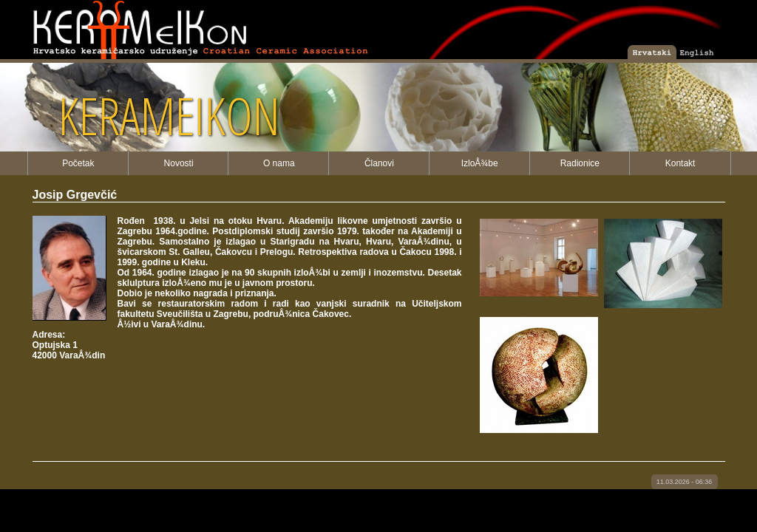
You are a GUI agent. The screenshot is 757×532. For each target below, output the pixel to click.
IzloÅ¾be (480, 163)
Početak (78, 163)
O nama (279, 163)
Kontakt (680, 163)
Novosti (179, 163)
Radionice (580, 163)
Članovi (379, 163)
